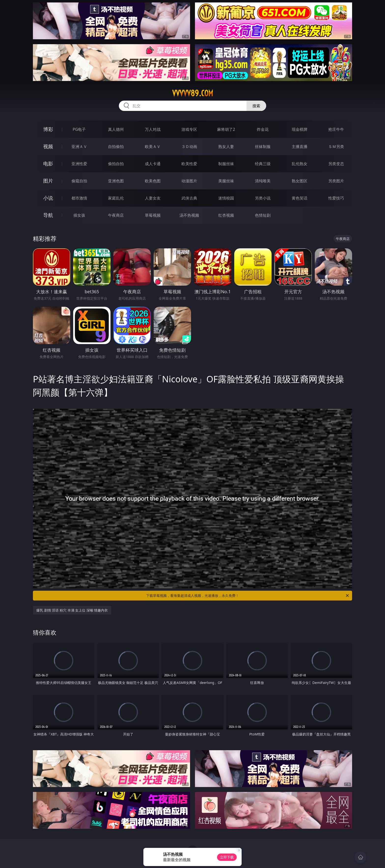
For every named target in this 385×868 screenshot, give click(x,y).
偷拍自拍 (116, 164)
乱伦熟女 (300, 164)
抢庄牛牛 (336, 129)
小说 (48, 198)
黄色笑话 (300, 198)
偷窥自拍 (79, 181)
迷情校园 (226, 198)
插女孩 (79, 215)
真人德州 (116, 129)
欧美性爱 (189, 164)
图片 (48, 181)
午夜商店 (116, 215)
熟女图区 (300, 181)
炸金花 (263, 129)
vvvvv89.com (193, 93)
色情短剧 (263, 215)
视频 (48, 146)
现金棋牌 (300, 129)
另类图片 (336, 181)
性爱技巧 (336, 198)
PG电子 (79, 129)
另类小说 (263, 198)
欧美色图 (153, 181)
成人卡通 (153, 164)
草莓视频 (153, 215)
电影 (48, 164)
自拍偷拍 (116, 147)
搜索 (256, 106)
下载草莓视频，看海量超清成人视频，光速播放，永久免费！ (248, 596)
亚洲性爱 (79, 164)
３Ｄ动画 (189, 147)
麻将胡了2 (226, 129)
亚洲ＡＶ (79, 147)
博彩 (48, 129)
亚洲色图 (116, 181)
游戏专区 (189, 129)
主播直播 (300, 147)
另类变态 (336, 164)
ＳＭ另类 (336, 147)
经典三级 (263, 164)
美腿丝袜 (226, 181)
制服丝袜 (226, 164)
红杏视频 (226, 215)
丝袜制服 (263, 147)
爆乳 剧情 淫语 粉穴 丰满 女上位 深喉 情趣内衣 (72, 610)
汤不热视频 (189, 215)
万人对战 (153, 129)
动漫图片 (189, 181)
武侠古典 (189, 198)
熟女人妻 (226, 147)
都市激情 (79, 198)
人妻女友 (153, 198)
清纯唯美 (263, 181)
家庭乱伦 (116, 198)
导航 (48, 215)
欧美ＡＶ (153, 147)
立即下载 (227, 857)
